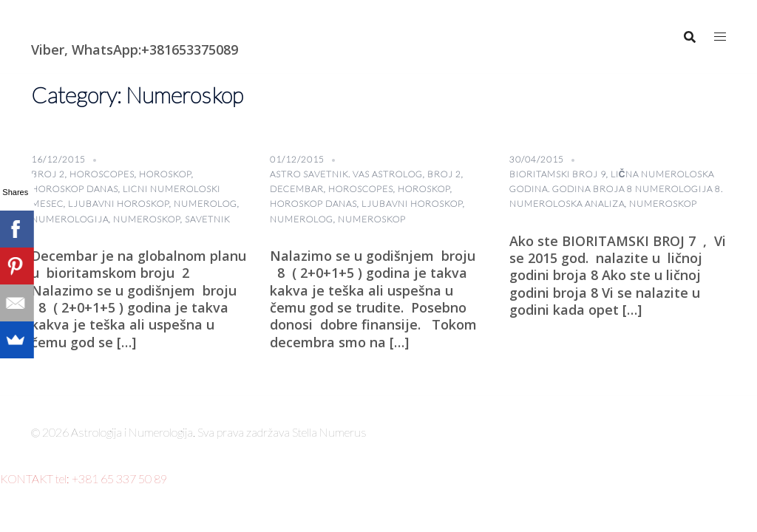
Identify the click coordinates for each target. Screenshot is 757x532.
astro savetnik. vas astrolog (346, 174)
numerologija (70, 219)
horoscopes (102, 174)
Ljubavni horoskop (119, 204)
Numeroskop (147, 219)
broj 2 (48, 174)
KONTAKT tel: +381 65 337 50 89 (84, 478)
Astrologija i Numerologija (117, 26)
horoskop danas (75, 189)
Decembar (297, 189)
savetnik (207, 219)
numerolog (206, 204)
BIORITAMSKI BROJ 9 (558, 174)
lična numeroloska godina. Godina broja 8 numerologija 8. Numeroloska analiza (616, 189)
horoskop (165, 174)
